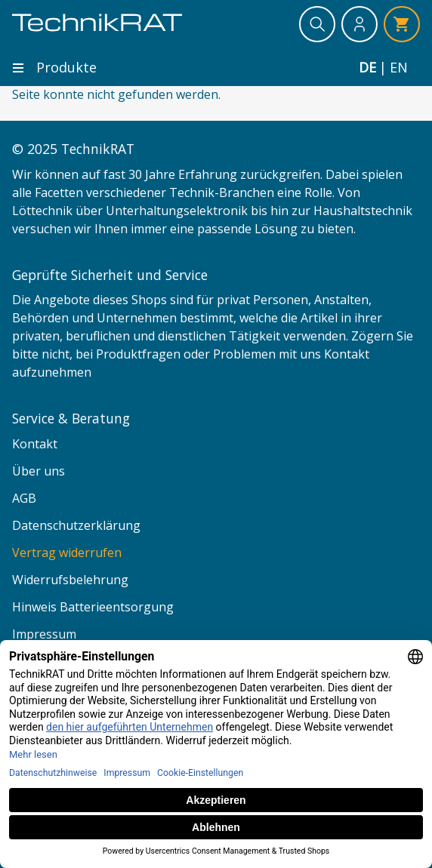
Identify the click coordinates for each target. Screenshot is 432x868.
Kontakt (35, 444)
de (367, 68)
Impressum (44, 634)
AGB (24, 498)
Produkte (54, 67)
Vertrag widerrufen (67, 553)
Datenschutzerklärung (76, 525)
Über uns (39, 471)
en (399, 68)
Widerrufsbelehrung (70, 580)
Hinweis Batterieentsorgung (93, 607)
